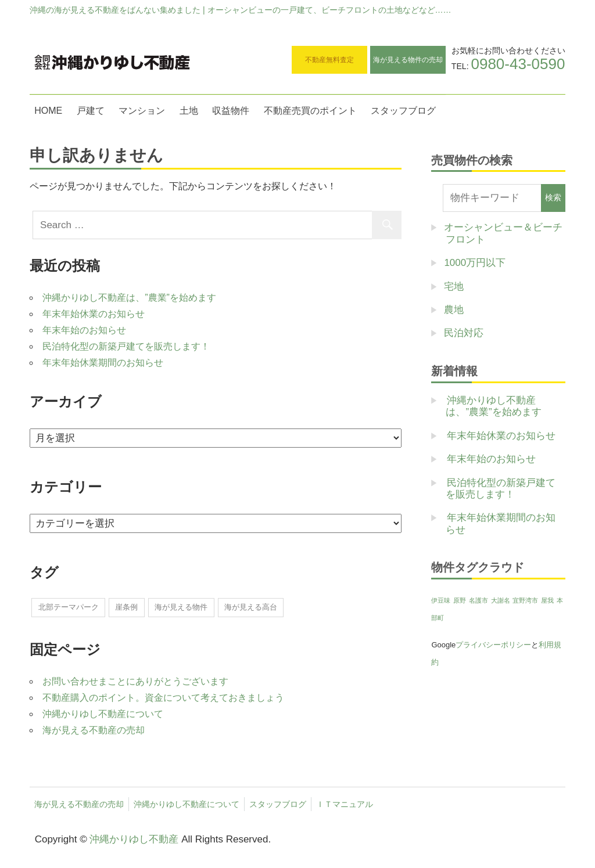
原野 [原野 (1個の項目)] (460, 600)
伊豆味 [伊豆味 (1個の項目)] (441, 600)
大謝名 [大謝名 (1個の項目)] (501, 600)
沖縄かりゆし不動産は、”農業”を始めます (129, 298)
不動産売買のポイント (310, 111)
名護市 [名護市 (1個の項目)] (478, 600)
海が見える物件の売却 (408, 60)
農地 (454, 310)
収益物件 (231, 111)
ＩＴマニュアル (345, 804)
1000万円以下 (475, 263)
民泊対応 (464, 333)
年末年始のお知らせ (84, 330)
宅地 (454, 287)
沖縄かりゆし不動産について (103, 714)
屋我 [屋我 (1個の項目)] (547, 600)
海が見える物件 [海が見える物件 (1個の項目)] (181, 607)
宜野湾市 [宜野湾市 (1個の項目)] (525, 600)
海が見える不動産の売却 (94, 730)
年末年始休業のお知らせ (94, 314)
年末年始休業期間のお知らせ (103, 363)
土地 (189, 111)
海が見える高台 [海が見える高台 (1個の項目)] (251, 607)
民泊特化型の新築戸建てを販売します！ (126, 346)
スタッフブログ (403, 111)
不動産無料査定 (329, 60)
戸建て (91, 111)
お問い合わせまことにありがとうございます (135, 681)
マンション (142, 111)
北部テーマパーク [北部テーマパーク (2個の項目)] (69, 607)
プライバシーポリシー (493, 645)
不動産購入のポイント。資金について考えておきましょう (163, 698)
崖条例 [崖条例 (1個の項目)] (126, 607)
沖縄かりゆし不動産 (134, 839)
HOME (48, 111)
